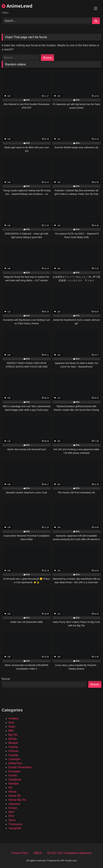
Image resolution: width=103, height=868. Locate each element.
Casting (13, 747)
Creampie (14, 759)
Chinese (13, 751)
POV (11, 816)
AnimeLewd (17, 6)
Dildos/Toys (15, 763)
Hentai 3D (14, 796)
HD (10, 788)
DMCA (38, 853)
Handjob (14, 784)
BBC (11, 731)
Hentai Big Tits (17, 800)
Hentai (12, 792)
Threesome (15, 824)
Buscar (6, 679)
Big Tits (13, 735)
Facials (13, 775)
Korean (13, 808)
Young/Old (15, 828)
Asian (12, 727)
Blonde (13, 739)
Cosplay (13, 755)
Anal (11, 723)
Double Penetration (20, 767)
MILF (12, 812)
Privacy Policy (20, 853)
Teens (12, 820)
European (14, 771)
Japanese (14, 804)
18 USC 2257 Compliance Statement (69, 853)
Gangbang (15, 779)
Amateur (14, 718)
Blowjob (13, 743)
